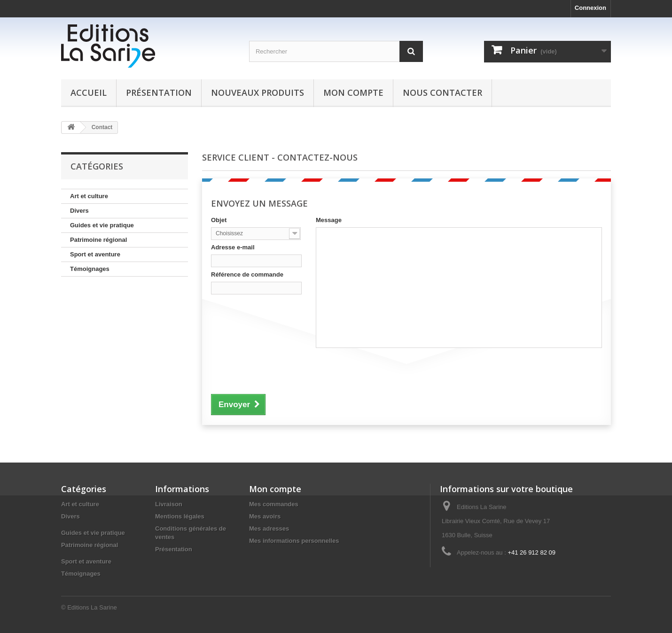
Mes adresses (269, 529)
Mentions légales (180, 516)
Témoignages (90, 269)
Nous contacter (442, 93)
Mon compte (353, 93)
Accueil (89, 93)
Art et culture (89, 196)
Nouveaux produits (258, 93)
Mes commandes (274, 504)
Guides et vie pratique (102, 225)
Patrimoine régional (98, 240)
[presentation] (282, 370)
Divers (79, 211)
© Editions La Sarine (89, 607)
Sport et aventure (95, 254)
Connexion (590, 8)
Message (329, 220)
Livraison (169, 504)
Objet (219, 220)
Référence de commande (247, 274)
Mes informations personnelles (294, 541)
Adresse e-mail (233, 247)
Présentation (159, 93)
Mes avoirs (265, 516)
